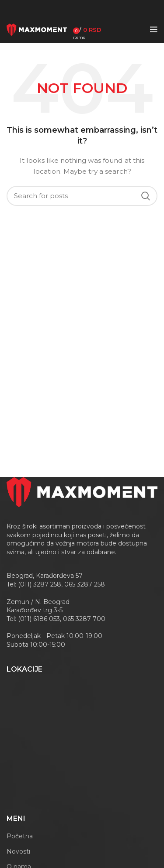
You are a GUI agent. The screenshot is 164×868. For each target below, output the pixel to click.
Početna (20, 836)
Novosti (18, 851)
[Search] (82, 196)
